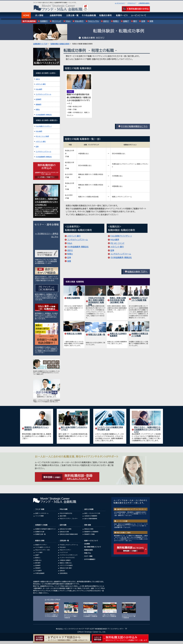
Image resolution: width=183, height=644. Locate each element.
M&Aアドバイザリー (65, 550)
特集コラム (88, 553)
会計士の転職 (89, 509)
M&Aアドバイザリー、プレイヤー (69, 519)
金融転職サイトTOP (40, 44)
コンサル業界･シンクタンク (43, 547)
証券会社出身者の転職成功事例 (69, 534)
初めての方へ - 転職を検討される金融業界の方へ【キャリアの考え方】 (147, 430)
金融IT (37, 555)
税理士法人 (38, 560)
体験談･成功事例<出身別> (46, 73)
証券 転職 (63, 525)
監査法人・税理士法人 (66, 563)
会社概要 (87, 544)
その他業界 (38, 571)
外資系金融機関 (40, 573)
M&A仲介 (63, 547)
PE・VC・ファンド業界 (42, 136)
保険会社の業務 (89, 529)
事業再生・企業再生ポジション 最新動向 (37, 428)
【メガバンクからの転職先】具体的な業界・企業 (110, 428)
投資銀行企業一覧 (40, 534)
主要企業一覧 (64, 541)
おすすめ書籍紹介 (90, 559)
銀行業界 (38, 563)
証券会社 (62, 571)
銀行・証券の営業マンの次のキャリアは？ (74, 428)
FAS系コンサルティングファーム (69, 545)
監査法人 (38, 558)
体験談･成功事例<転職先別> (47, 120)
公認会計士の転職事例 (91, 516)
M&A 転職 (64, 509)
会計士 (70, 250)
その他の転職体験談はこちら (134, 126)
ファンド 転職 (40, 509)
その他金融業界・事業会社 (78, 247)
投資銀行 (44, 21)
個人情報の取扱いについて (93, 547)
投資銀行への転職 (41, 525)
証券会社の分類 (64, 532)
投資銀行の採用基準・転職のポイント (45, 529)
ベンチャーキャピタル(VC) (67, 558)
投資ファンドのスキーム (42, 513)
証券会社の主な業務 (66, 529)
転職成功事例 (88, 550)
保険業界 (39, 104)
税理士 (70, 254)
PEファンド (57, 21)
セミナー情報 (88, 556)
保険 (69, 261)
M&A (70, 243)
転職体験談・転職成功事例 (60, 44)
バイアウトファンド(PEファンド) (69, 555)
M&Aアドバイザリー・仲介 (43, 550)
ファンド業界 (39, 552)
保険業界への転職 (89, 534)
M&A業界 (115, 240)
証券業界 (39, 99)
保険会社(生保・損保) (66, 568)
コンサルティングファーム (77, 240)
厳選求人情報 (40, 541)
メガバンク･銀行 (74, 236)
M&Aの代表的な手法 (66, 513)
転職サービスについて (91, 541)
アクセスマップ (132, 3)
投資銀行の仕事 (40, 532)
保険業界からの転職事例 (91, 532)
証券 (69, 257)
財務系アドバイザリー (41, 545)
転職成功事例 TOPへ (137, 272)
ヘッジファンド (64, 552)
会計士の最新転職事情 (91, 519)
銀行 (135, 21)
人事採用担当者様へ (144, 3)
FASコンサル (93, 21)
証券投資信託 (64, 573)
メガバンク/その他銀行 (66, 565)
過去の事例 (63, 516)
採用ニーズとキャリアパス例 (92, 513)
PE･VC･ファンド (117, 243)
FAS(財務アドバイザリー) (121, 236)
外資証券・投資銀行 (65, 560)
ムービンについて (120, 3)
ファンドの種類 (39, 516)
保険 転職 (88, 525)
